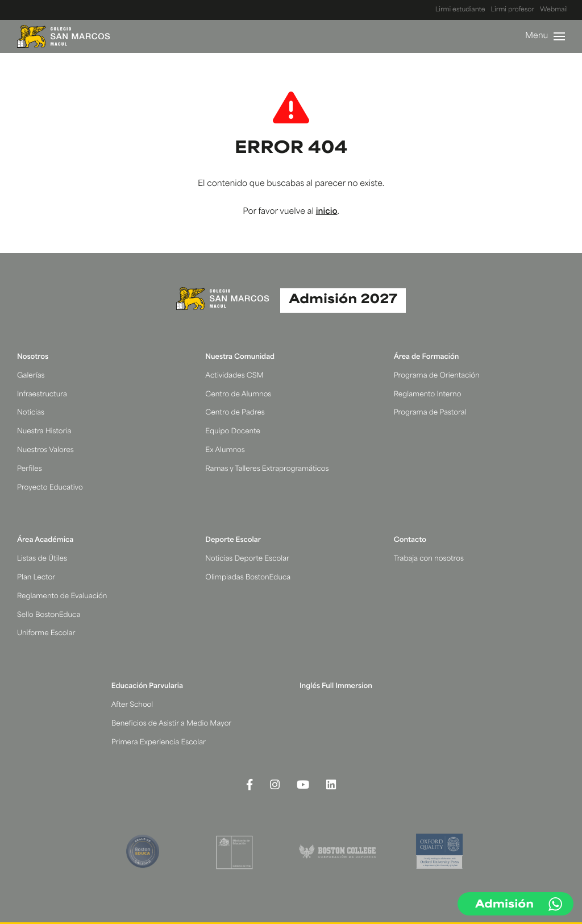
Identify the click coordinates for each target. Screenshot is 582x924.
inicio (327, 212)
